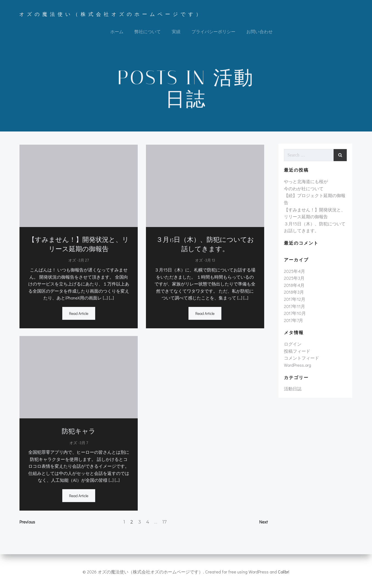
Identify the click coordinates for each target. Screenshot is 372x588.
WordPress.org (297, 367)
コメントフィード (301, 360)
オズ (72, 261)
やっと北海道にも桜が (306, 184)
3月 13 (210, 261)
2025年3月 (294, 280)
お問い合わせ (260, 32)
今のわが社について (303, 191)
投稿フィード (297, 353)
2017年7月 (293, 322)
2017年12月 (294, 301)
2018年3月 (294, 294)
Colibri (284, 572)
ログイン (292, 346)
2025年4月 (294, 273)
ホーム (117, 32)
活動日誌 (292, 391)
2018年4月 (294, 287)
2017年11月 (294, 308)
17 (165, 523)
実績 (176, 32)
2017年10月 (295, 315)
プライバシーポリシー (213, 32)
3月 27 (83, 261)
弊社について (148, 32)
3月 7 (84, 444)
